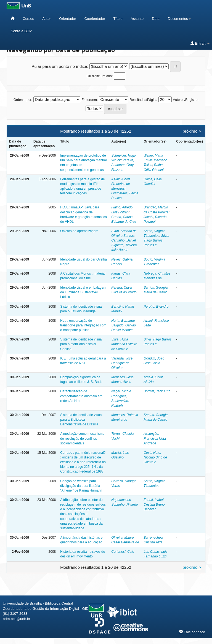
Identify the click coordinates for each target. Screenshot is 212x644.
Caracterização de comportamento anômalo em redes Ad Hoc (81, 396)
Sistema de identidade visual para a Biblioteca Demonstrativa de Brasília (81, 420)
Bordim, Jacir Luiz (157, 391)
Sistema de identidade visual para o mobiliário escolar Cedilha (81, 344)
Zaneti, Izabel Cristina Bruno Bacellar (154, 505)
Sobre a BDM (22, 31)
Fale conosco (192, 632)
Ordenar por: (23, 100)
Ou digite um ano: (100, 76)
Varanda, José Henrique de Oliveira (122, 363)
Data (156, 19)
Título (118, 19)
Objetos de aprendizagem (79, 231)
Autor (47, 19)
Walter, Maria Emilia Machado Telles (155, 160)
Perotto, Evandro (156, 307)
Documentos (179, 19)
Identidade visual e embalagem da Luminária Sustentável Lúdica (83, 292)
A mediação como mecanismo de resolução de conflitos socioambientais (82, 438)
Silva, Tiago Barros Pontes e (156, 240)
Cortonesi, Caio (123, 552)
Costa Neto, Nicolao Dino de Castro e (155, 457)
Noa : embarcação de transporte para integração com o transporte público (83, 325)
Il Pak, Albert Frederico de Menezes (121, 184)
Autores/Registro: (186, 100)
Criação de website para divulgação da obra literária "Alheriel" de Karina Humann (81, 486)
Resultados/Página (143, 100)
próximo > (192, 131)
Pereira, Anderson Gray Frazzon (123, 165)
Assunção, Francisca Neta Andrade (155, 438)
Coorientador (95, 19)
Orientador (67, 19)
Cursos (28, 19)
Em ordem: (90, 100)
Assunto (137, 19)
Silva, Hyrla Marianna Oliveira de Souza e (124, 344)
